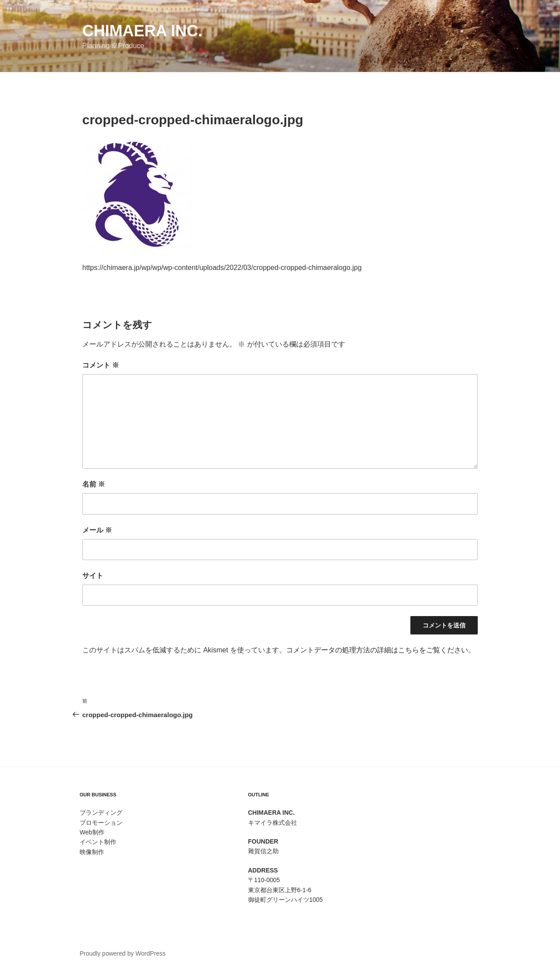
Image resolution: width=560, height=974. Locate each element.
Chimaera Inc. (142, 31)
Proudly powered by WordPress (123, 953)
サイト (93, 576)
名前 (94, 484)
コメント (101, 365)
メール (97, 530)
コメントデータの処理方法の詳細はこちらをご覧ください (377, 650)
